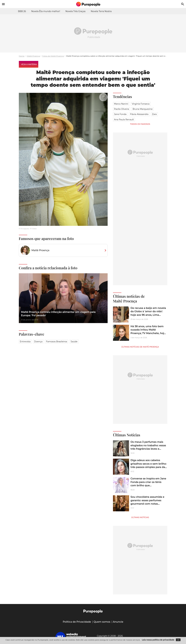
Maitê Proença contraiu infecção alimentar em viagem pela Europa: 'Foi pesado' (58, 314)
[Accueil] (93, 4)
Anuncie (118, 622)
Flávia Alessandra (139, 114)
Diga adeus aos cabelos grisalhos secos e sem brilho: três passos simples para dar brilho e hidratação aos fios (149, 465)
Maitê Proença (33, 56)
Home (22, 56)
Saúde (74, 342)
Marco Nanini (121, 104)
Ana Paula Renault (124, 120)
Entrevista (25, 342)
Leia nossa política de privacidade (158, 640)
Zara (154, 114)
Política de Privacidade (77, 622)
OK (178, 640)
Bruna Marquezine (143, 109)
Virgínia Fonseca (141, 104)
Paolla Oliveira (122, 109)
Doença (38, 342)
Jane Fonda (120, 114)
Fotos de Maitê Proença (53, 56)
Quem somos (102, 622)
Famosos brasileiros (56, 342)
